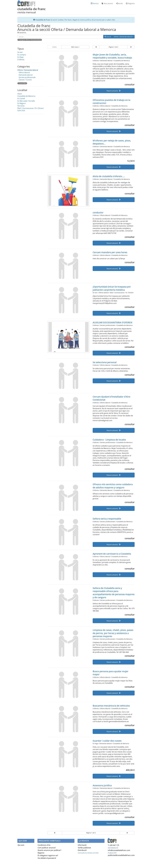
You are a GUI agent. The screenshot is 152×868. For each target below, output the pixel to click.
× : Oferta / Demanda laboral (30, 40)
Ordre (54, 47)
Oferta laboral (24, 72)
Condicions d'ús (44, 845)
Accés (119, 3)
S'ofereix (21, 60)
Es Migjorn (22, 103)
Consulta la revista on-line (88, 853)
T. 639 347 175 (113, 845)
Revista (95, 3)
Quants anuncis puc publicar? (49, 850)
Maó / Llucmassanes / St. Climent (31, 108)
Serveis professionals (27, 77)
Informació (82, 845)
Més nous (75, 47)
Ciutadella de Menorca (26, 96)
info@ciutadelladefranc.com (119, 850)
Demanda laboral (26, 75)
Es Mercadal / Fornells (26, 101)
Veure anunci (114, 91)
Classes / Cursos (25, 80)
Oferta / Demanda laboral (124, 37)
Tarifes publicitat (84, 848)
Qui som (21, 845)
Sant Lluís (21, 111)
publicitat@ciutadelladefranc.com (121, 855)
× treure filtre (22, 83)
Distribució (82, 850)
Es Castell (21, 99)
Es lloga (20, 57)
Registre (130, 3)
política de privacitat (94, 20)
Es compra (22, 55)
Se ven (20, 52)
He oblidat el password (47, 858)
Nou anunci (107, 3)
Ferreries (21, 106)
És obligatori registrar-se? (48, 855)
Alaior (20, 94)
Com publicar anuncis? (47, 848)
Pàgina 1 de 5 (113, 47)
